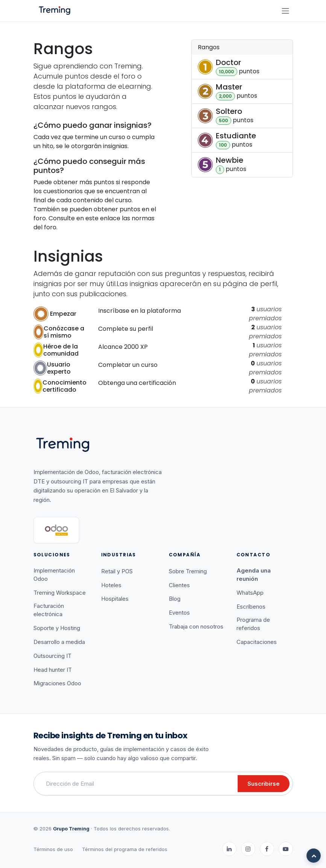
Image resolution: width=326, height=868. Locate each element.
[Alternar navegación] (285, 11)
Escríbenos (251, 607)
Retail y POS (117, 571)
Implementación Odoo (54, 575)
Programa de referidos (253, 624)
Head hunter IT (53, 670)
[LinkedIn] (229, 849)
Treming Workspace (60, 593)
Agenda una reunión (254, 575)
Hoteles (111, 585)
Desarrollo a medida (59, 642)
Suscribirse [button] (264, 784)
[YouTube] (286, 849)
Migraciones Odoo (57, 683)
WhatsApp (250, 593)
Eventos (179, 613)
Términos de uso (53, 849)
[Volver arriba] (314, 856)
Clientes (179, 585)
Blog (175, 599)
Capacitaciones (257, 642)
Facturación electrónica (49, 610)
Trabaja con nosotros (196, 626)
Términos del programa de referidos (125, 849)
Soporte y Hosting (57, 628)
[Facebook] (267, 849)
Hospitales (115, 599)
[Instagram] (248, 849)
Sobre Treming (188, 571)
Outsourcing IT (52, 656)
